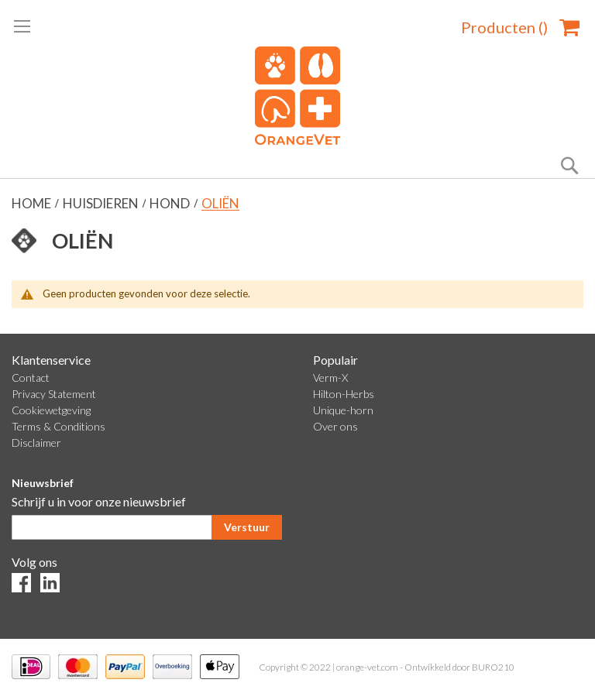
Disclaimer (36, 443)
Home (33, 203)
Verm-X (330, 377)
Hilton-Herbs (344, 394)
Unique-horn (343, 410)
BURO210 (493, 667)
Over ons (335, 426)
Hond (171, 203)
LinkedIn (50, 583)
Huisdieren (102, 203)
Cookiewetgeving (51, 410)
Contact (31, 377)
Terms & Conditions (58, 426)
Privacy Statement (54, 394)
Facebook (21, 583)
